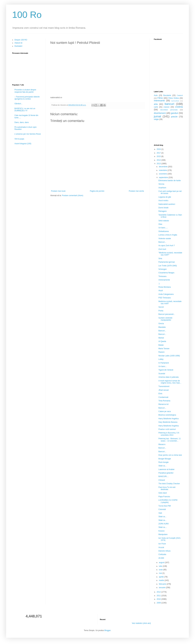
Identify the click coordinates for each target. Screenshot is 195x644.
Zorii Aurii (162, 249)
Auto (156, 95)
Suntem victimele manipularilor (165, 319)
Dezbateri (18, 46)
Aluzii (161, 291)
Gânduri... (19, 104)
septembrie (164, 177)
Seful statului (164, 221)
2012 (159, 592)
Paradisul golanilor (166, 473)
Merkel (161, 338)
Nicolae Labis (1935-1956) (169, 356)
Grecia (161, 324)
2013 (159, 164)
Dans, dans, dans (22, 122)
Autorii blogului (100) (23, 144)
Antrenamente (164, 280)
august (162, 563)
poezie (174, 117)
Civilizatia (162, 554)
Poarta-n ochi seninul (167, 429)
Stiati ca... (162, 466)
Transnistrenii (164, 386)
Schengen (163, 269)
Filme (160, 98)
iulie (161, 566)
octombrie (163, 174)
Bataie (161, 345)
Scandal (162, 374)
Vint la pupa (19, 139)
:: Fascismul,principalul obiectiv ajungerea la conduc (27, 98)
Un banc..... (163, 228)
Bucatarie (167, 95)
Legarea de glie (165, 197)
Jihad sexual (164, 390)
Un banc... (163, 366)
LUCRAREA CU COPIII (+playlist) (168, 501)
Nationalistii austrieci (167, 204)
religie (156, 119)
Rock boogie (164, 462)
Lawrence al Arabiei (166, 469)
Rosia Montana (165, 287)
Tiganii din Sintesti (166, 370)
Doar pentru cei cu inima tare (170, 455)
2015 (159, 156)
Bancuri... (162, 242)
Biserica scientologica (167, 415)
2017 (159, 153)
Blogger (107, 630)
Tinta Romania (164, 401)
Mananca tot (163, 404)
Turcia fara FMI (165, 506)
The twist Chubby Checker (169, 484)
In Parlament (164, 363)
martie (162, 580)
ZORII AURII (164, 524)
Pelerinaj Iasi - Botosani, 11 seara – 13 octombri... (170, 440)
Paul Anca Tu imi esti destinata (167, 488)
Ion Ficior (162, 544)
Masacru (162, 444)
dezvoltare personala (169, 110)
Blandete (162, 327)
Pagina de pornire (97, 191)
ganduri (175, 113)
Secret (161, 307)
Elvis (160, 394)
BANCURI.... (164, 476)
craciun (166, 107)
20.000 (161, 558)
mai (161, 573)
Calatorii (180, 95)
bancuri (169, 104)
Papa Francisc (164, 497)
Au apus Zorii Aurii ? (167, 246)
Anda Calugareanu (166, 294)
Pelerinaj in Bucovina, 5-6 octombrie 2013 (169, 434)
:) (159, 284)
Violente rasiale (165, 239)
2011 (159, 596)
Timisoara (162, 276)
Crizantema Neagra (166, 273)
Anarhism (162, 188)
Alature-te (18, 43)
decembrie (163, 167)
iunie (161, 570)
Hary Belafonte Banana (168, 422)
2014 (159, 160)
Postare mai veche (136, 191)
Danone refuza (164, 551)
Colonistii (162, 509)
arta (156, 104)
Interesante (159, 101)
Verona (161, 184)
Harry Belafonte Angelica (168, 419)
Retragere (162, 211)
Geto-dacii (163, 493)
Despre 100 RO (21, 40)
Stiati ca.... (163, 527)
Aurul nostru (163, 201)
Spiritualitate (175, 101)
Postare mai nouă (58, 191)
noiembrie (163, 170)
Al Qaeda (162, 341)
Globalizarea (164, 231)
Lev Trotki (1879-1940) (168, 266)
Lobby (161, 359)
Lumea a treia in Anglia (168, 235)
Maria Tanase (164, 349)
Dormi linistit (163, 208)
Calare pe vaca (165, 411)
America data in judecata (168, 377)
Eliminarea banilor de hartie (170, 181)
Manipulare (163, 534)
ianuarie (162, 588)
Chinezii (162, 480)
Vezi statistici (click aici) (141, 623)
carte (156, 107)
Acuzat (161, 547)
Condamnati (163, 397)
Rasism (161, 352)
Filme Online (174, 98)
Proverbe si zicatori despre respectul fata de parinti (25, 91)
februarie (163, 584)
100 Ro (27, 15)
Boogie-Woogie (165, 459)
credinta (179, 107)
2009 (159, 603)
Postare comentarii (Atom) (73, 195)
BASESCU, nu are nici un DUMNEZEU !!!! (25, 110)
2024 (159, 149)
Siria (160, 259)
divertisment (160, 113)
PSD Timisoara (165, 298)
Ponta (161, 311)
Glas (160, 224)
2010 (159, 599)
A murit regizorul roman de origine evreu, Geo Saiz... (170, 382)
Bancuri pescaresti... (167, 314)
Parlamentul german (167, 262)
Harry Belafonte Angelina (169, 426)
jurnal (157, 116)
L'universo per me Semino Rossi (28, 134)
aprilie (162, 577)
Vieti (160, 513)
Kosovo (161, 531)
